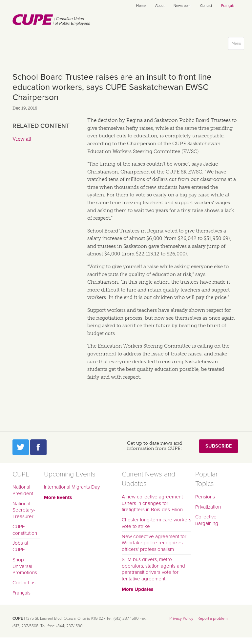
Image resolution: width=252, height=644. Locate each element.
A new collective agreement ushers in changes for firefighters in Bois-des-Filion (152, 503)
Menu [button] (238, 45)
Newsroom (182, 6)
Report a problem (213, 618)
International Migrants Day (72, 487)
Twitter (21, 447)
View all (22, 139)
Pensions (205, 497)
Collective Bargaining (207, 520)
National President (23, 490)
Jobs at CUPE (20, 546)
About (160, 6)
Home (141, 6)
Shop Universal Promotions (25, 566)
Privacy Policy (181, 618)
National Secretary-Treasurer (24, 510)
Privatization (208, 507)
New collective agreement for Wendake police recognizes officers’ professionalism (154, 543)
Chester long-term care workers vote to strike (157, 523)
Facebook (38, 447)
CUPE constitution (25, 530)
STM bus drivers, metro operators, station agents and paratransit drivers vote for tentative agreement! (153, 569)
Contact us (24, 583)
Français (228, 6)
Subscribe (219, 446)
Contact (206, 6)
